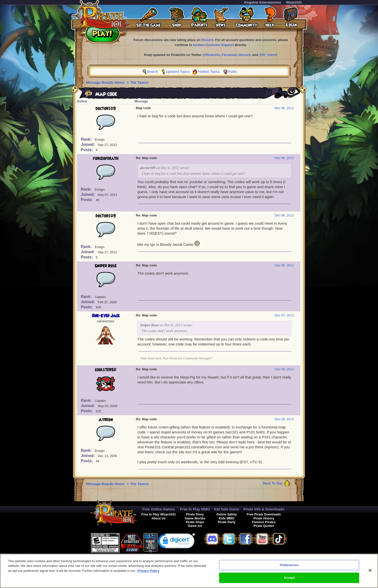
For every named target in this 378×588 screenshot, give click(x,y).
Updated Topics (178, 72)
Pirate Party (226, 522)
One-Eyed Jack (106, 316)
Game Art (195, 526)
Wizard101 (294, 2)
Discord (207, 40)
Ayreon (106, 420)
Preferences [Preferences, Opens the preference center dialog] (289, 569)
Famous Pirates (264, 522)
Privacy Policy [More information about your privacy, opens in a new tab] (148, 574)
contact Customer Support (213, 45)
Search (152, 72)
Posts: (87, 150)
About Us (159, 518)
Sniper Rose (106, 266)
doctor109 (106, 109)
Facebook (229, 55)
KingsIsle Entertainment (263, 2)
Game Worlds (195, 518)
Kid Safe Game (227, 509)
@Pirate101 (211, 55)
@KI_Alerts (268, 55)
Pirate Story (195, 514)
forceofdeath (106, 159)
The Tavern (139, 83)
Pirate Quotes (264, 526)
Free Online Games (158, 509)
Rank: (87, 139)
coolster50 (106, 370)
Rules (233, 72)
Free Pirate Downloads (264, 514)
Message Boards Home (106, 83)
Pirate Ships (195, 522)
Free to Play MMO (195, 509)
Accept (289, 582)
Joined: (88, 145)
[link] (176, 542)
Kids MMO (227, 518)
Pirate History (264, 518)
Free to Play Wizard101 (158, 514)
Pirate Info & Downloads (264, 509)
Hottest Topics (209, 72)
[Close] (370, 574)
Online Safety (227, 514)
